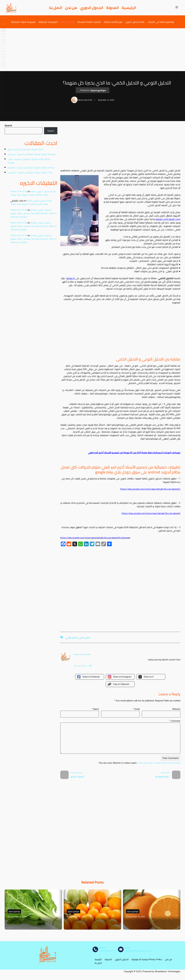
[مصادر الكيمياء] (11, 8)
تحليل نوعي (71, 637)
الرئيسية (129, 8)
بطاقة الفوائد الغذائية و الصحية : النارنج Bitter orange (29, 161)
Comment (175, 721)
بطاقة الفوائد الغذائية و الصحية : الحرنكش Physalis (32, 154)
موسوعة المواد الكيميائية (23, 22)
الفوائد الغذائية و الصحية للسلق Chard (25, 149)
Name (95, 709)
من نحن (71, 8)
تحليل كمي (85, 637)
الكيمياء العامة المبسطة (89, 22)
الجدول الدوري (92, 8)
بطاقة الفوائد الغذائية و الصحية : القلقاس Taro (30, 172)
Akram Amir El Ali (19, 191)
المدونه (108, 959)
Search (8, 125)
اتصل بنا (56, 8)
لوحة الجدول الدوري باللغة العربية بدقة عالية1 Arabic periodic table (33, 193)
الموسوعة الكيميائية (48, 22)
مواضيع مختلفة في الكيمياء (161, 22)
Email (136, 709)
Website (176, 709)
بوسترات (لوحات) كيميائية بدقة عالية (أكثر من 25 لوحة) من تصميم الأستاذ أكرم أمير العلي (134, 453)
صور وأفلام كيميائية (113, 22)
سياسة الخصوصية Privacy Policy (147, 959)
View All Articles (83, 666)
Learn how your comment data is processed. (139, 763)
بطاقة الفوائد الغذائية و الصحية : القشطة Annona (31, 168)
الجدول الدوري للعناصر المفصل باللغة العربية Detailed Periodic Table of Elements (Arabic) (34, 213)
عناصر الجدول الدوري (135, 22)
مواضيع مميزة (68, 22)
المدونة (113, 8)
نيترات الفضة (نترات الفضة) (168, 219)
